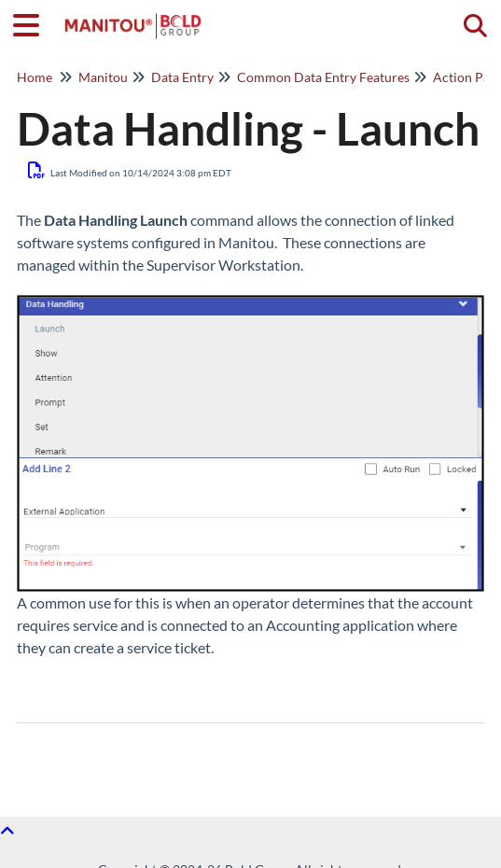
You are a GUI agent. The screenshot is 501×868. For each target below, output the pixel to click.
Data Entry (182, 77)
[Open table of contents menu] (33, 22)
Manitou (103, 77)
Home (35, 77)
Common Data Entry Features (323, 77)
